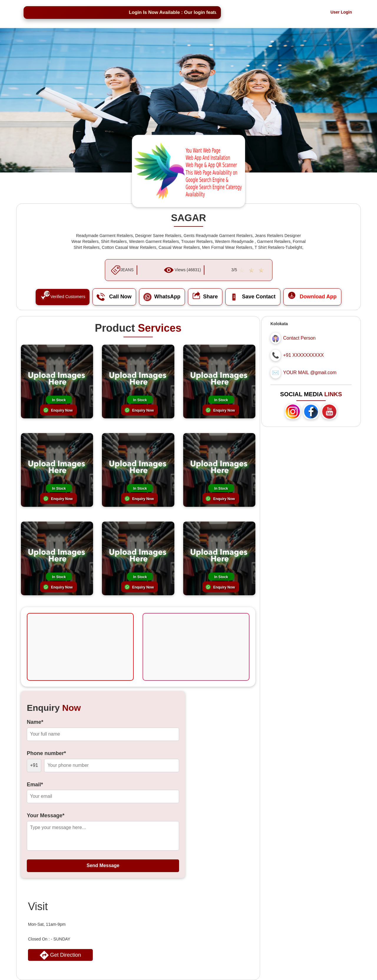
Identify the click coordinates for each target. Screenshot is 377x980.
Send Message (103, 865)
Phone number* (46, 753)
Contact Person (299, 338)
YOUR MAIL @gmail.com (310, 373)
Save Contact (253, 297)
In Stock (59, 400)
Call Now (114, 297)
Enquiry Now (62, 410)
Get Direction (60, 955)
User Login (341, 12)
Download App (312, 297)
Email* (35, 785)
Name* (35, 722)
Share (205, 297)
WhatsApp (162, 297)
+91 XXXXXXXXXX (303, 355)
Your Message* (46, 815)
